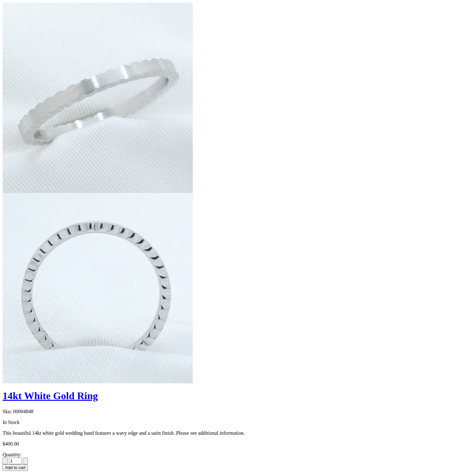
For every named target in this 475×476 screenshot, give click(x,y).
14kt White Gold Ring (50, 396)
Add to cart (15, 468)
